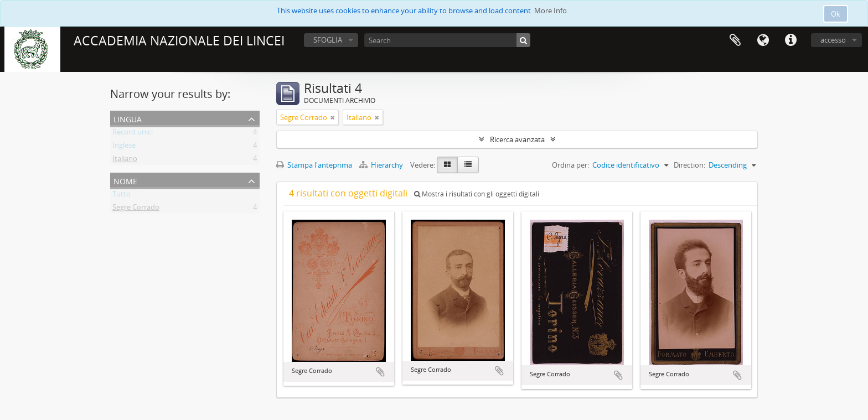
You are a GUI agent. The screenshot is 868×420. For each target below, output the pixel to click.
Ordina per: (570, 165)
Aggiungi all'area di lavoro (380, 372)
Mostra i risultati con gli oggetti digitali (477, 194)
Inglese (124, 147)
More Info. (551, 11)
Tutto (122, 196)
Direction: (689, 165)
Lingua (763, 40)
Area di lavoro (735, 40)
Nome (125, 180)
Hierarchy (382, 165)
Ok (836, 14)
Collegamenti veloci (790, 40)
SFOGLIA (328, 40)
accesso (833, 40)
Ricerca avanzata (517, 139)
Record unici (133, 134)
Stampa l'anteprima (314, 165)
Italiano (125, 160)
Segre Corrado (136, 209)
